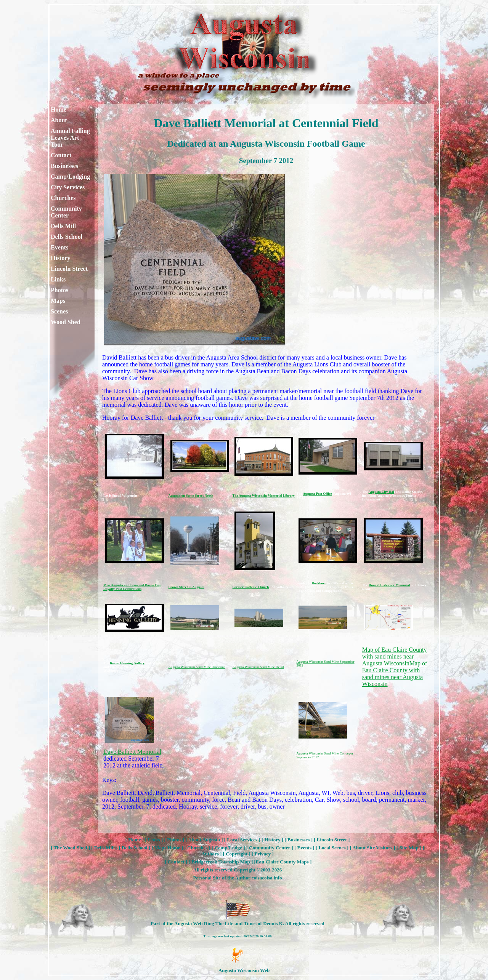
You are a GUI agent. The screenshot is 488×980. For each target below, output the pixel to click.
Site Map (409, 848)
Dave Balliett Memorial (132, 752)
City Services (68, 187)
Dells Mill (63, 226)
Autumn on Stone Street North (191, 496)
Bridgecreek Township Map (221, 862)
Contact (61, 155)
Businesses (64, 166)
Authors (210, 854)
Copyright (237, 854)
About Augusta (204, 840)
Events (59, 247)
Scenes (59, 311)
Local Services (242, 840)
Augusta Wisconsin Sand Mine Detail (258, 667)
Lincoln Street (69, 269)
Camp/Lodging (70, 177)
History (61, 258)
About (59, 120)
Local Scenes (332, 848)
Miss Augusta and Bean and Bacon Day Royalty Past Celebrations (132, 587)
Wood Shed (66, 322)
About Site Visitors (372, 848)
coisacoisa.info (266, 878)
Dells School (67, 237)
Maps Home (167, 848)
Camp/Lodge (228, 848)
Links (58, 279)
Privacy (263, 854)
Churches (63, 198)
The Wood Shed (71, 848)
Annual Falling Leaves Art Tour (70, 138)
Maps (58, 301)
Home (59, 110)
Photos (59, 290)
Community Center (66, 212)
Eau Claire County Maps (283, 862)
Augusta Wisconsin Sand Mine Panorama (197, 667)
